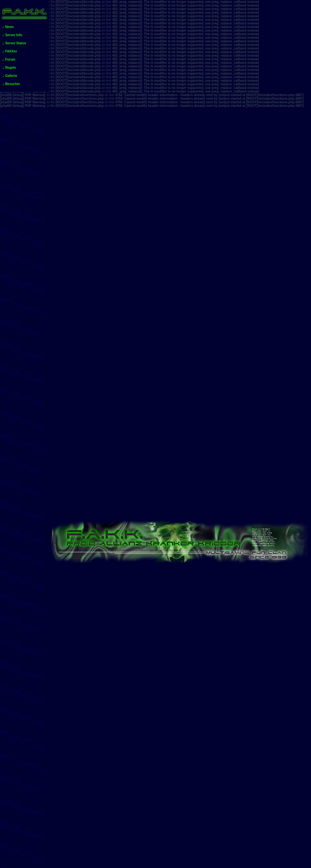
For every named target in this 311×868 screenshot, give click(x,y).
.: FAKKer (10, 51)
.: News (8, 27)
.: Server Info (12, 35)
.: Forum (9, 59)
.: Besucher (11, 84)
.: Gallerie (10, 76)
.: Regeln (9, 68)
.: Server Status (14, 43)
